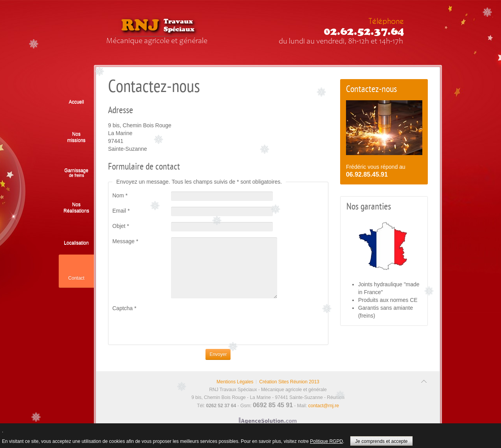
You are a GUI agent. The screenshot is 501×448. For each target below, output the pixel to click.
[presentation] (172, 327)
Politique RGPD (326, 441)
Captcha (124, 308)
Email (121, 211)
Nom (120, 195)
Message (125, 241)
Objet (121, 226)
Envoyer (218, 354)
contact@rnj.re (324, 406)
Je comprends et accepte (381, 441)
